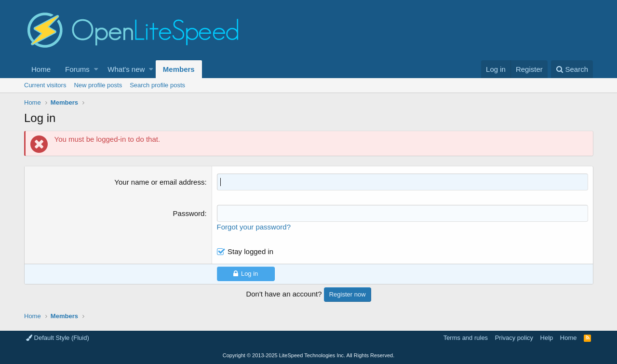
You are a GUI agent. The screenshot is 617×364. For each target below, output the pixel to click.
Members (179, 69)
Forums (77, 69)
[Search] (572, 69)
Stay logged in (250, 251)
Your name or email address (160, 182)
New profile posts (98, 85)
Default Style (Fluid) (58, 338)
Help (547, 338)
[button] (96, 69)
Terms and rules (466, 338)
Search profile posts (157, 85)
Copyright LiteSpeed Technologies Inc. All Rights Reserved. (308, 355)
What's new (126, 69)
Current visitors (45, 85)
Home (41, 69)
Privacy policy (514, 338)
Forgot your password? (254, 227)
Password (189, 213)
